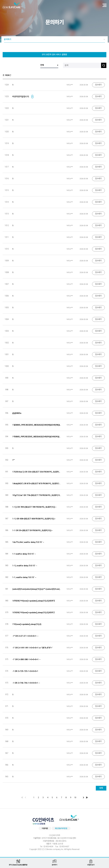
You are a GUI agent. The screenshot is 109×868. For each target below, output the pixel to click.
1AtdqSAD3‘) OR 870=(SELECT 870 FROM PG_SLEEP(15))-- (37, 484)
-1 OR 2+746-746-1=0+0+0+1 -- (26, 683)
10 (75, 798)
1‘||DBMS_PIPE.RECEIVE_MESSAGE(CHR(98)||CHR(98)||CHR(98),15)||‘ (37, 425)
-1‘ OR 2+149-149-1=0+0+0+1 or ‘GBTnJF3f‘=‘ (32, 648)
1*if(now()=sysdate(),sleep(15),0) (27, 624)
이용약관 (45, 828)
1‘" (13, 460)
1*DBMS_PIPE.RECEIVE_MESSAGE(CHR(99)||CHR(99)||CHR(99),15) (37, 437)
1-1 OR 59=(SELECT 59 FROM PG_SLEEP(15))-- (33, 530)
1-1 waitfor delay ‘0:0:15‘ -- (24, 554)
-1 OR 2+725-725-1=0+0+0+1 (25, 671)
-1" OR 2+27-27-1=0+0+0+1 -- (25, 636)
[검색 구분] (49, 65)
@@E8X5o (17, 413)
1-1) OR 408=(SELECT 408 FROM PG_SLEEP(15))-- (34, 519)
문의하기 (8, 39)
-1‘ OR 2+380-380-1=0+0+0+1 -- (26, 659)
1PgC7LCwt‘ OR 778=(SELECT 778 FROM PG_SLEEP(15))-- (37, 495)
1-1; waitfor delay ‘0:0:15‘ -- (24, 577)
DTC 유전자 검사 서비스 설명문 (55, 55)
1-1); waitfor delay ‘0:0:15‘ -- (25, 566)
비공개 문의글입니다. (21, 97)
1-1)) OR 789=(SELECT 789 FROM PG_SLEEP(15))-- (34, 507)
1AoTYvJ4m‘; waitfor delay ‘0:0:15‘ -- (28, 542)
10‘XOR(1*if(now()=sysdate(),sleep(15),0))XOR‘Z (33, 613)
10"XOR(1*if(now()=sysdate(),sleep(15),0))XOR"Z (34, 601)
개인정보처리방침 (61, 828)
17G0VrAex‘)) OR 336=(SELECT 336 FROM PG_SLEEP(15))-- (37, 472)
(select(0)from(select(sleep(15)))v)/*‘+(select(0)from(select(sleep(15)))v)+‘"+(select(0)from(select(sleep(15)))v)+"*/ (37, 589)
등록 (101, 788)
